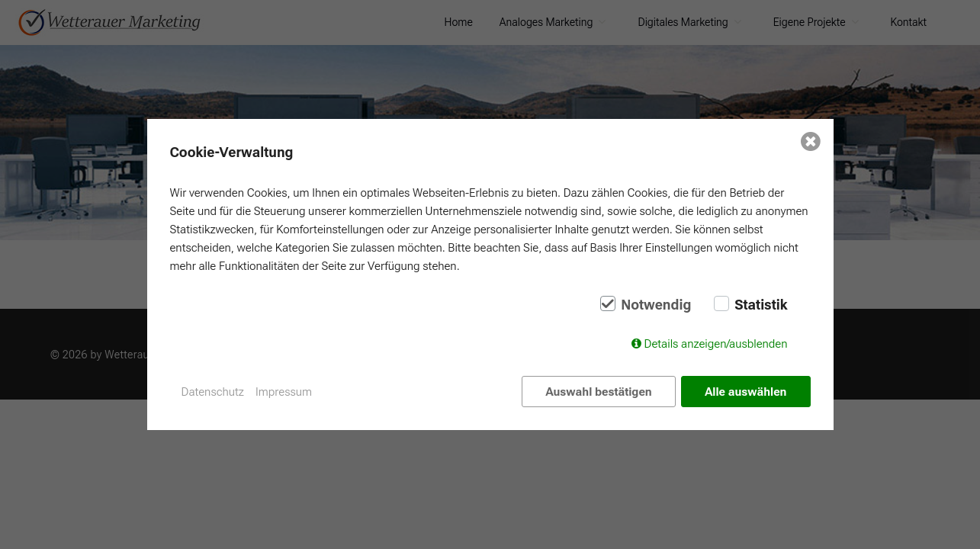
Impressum (284, 392)
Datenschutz (213, 392)
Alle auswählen (745, 392)
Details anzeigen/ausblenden (716, 344)
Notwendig (656, 305)
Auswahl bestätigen (598, 392)
